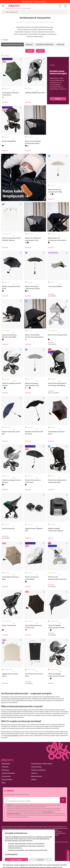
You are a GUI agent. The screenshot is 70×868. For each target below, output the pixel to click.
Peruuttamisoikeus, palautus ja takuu (42, 764)
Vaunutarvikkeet (30, 22)
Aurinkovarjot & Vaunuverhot (45, 22)
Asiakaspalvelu (6, 764)
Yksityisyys (34, 773)
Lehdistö (34, 779)
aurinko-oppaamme (13, 735)
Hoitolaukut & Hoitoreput (45, 44)
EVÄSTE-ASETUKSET (41, 861)
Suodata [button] (30, 51)
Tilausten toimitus (36, 767)
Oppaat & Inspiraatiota (8, 773)
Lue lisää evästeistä (11, 854)
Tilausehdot (5, 767)
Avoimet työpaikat (7, 779)
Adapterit (29, 44)
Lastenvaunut (20, 22)
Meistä (4, 783)
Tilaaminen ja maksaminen (38, 770)
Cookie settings (6, 776)
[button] (3, 6)
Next (67, 45)
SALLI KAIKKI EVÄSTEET (16, 861)
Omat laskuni (5, 770)
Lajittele (40, 51)
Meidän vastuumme (37, 776)
